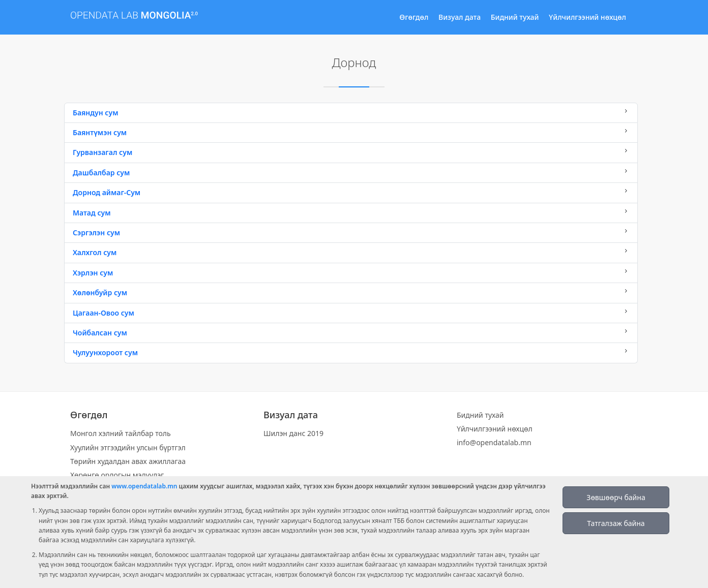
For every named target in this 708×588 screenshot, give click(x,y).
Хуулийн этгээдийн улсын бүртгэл (128, 447)
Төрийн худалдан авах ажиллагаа (128, 461)
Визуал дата (460, 17)
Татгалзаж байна (616, 523)
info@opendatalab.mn (494, 442)
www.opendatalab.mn (144, 486)
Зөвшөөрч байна (616, 497)
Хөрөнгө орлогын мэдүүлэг (117, 475)
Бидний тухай (515, 17)
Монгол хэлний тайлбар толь (121, 433)
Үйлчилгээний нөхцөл (587, 17)
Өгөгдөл (414, 17)
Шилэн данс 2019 (293, 433)
